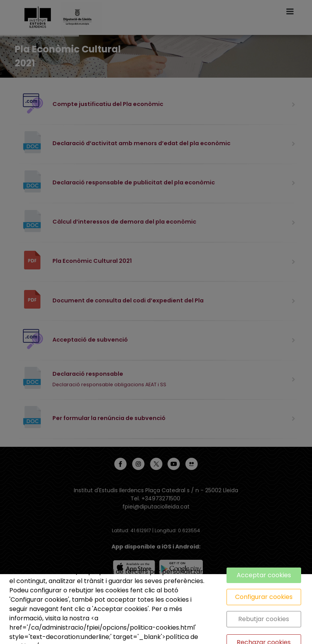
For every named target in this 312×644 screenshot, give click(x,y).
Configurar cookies (264, 597)
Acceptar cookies (264, 575)
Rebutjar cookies (264, 619)
